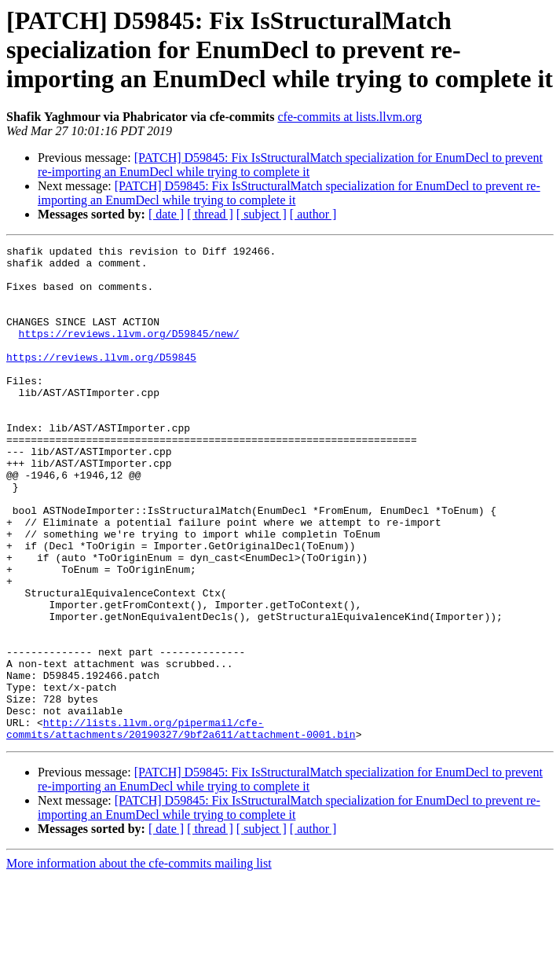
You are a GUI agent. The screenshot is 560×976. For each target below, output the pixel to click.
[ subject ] (262, 214)
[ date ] (166, 214)
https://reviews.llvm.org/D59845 (101, 380)
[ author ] (313, 214)
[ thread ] (210, 214)
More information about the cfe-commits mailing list (139, 962)
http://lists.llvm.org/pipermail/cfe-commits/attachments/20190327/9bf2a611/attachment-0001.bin (181, 826)
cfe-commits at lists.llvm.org (350, 117)
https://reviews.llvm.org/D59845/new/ (129, 352)
